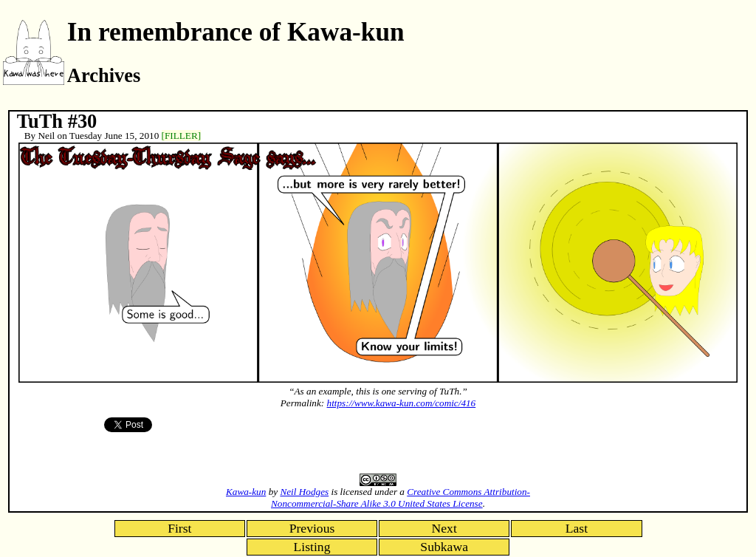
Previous (312, 528)
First (179, 528)
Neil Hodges (304, 492)
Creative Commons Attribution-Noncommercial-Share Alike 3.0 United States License (401, 498)
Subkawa (444, 547)
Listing (312, 547)
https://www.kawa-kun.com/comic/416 (402, 403)
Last (577, 528)
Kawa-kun (246, 492)
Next (444, 528)
